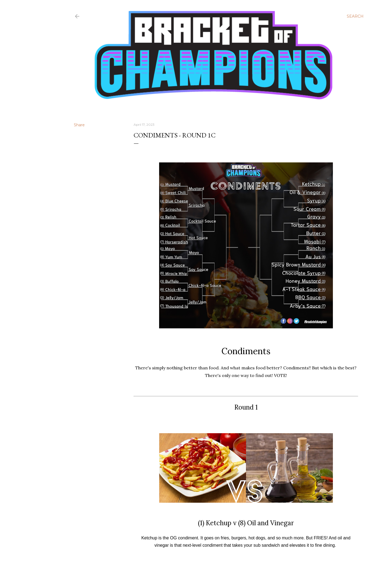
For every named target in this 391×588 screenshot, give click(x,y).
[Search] (355, 16)
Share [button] (79, 125)
